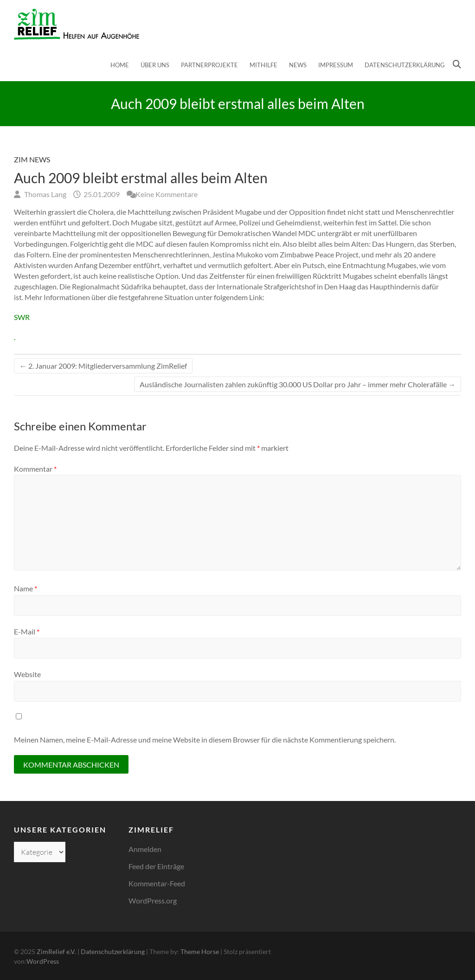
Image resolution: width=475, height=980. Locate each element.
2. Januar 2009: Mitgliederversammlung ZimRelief (103, 366)
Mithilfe (263, 65)
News (298, 65)
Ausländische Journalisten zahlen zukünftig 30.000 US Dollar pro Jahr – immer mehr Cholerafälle (298, 384)
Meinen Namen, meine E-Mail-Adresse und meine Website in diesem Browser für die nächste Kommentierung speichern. (205, 740)
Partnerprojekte (209, 65)
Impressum (336, 65)
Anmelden (145, 849)
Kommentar (35, 469)
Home (120, 65)
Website (27, 674)
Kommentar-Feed (157, 883)
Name (26, 588)
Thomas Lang (45, 194)
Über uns (155, 65)
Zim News (32, 159)
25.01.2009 (101, 194)
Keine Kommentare (167, 194)
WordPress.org (153, 900)
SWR (22, 317)
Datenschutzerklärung (405, 65)
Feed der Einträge (156, 866)
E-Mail (27, 631)
